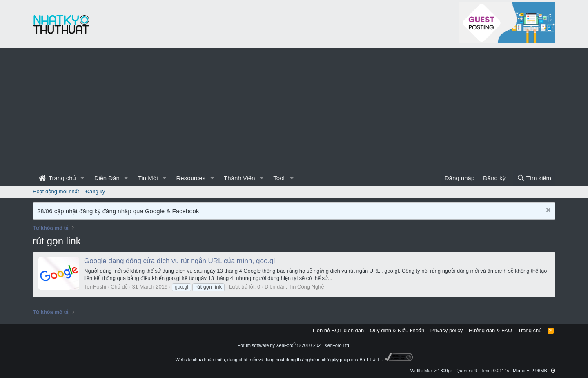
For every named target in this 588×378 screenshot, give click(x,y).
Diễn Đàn (107, 178)
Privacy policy (447, 330)
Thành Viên (239, 178)
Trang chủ (57, 178)
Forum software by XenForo (294, 345)
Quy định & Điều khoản (397, 330)
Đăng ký (96, 191)
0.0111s (501, 371)
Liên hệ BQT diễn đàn (339, 330)
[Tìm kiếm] (534, 178)
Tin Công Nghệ (306, 287)
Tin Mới (148, 178)
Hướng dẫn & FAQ (490, 330)
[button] (82, 178)
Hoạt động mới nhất (56, 191)
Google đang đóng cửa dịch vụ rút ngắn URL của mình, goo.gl (179, 261)
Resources (191, 178)
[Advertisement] (294, 109)
